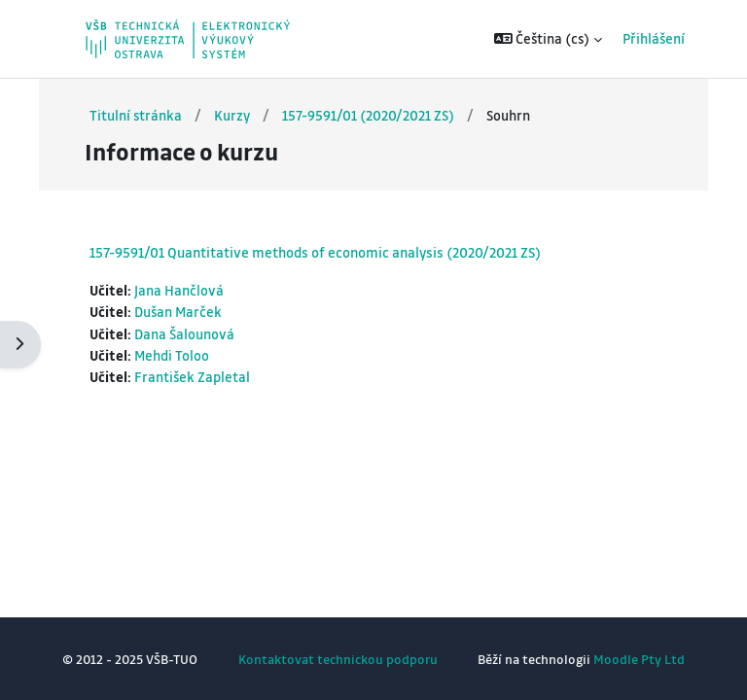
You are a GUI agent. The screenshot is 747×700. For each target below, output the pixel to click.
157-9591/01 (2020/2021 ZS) (368, 115)
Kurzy (232, 115)
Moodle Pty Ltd (639, 659)
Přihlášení (654, 38)
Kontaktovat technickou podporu (338, 659)
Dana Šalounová (184, 334)
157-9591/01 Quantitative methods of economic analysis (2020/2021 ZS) (315, 252)
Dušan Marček (178, 312)
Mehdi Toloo (172, 355)
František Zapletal (192, 377)
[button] (549, 39)
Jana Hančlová (179, 290)
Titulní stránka (136, 115)
